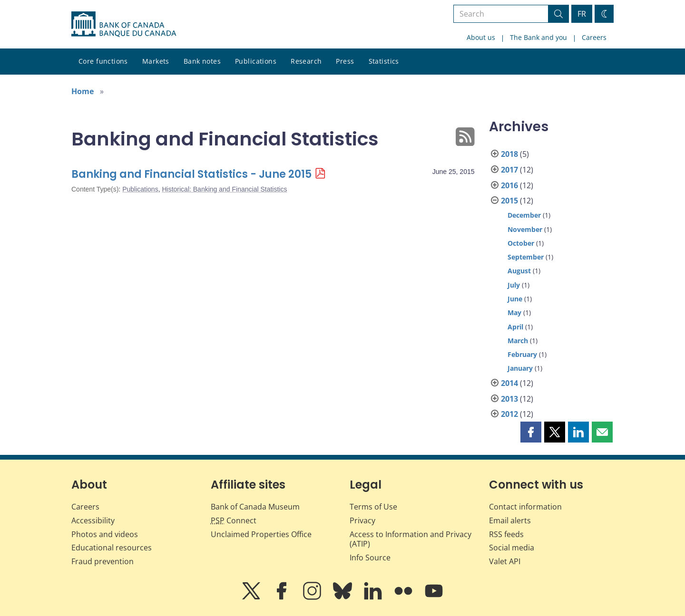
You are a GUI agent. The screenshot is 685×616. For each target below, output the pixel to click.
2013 (509, 399)
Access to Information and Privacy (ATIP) (411, 539)
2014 (509, 383)
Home (83, 91)
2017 (509, 170)
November (525, 229)
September (526, 257)
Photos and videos (105, 534)
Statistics (384, 61)
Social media (512, 548)
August (519, 271)
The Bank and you (538, 37)
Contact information (525, 507)
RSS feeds (506, 534)
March (518, 341)
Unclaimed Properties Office (261, 534)
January (520, 368)
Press (345, 61)
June (515, 299)
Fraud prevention (103, 561)
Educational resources (112, 548)
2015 (509, 201)
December (524, 215)
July (514, 285)
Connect (234, 520)
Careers (594, 37)
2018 (509, 154)
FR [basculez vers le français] (582, 14)
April (515, 327)
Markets (156, 61)
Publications (256, 61)
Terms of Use (373, 507)
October (521, 243)
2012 (509, 414)
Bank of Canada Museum (255, 507)
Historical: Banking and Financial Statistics (224, 189)
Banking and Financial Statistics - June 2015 (191, 174)
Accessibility (93, 520)
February (522, 354)
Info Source (370, 558)
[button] (531, 432)
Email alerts (510, 520)
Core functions (103, 61)
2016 (509, 185)
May (514, 313)
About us (481, 37)
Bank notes (202, 61)
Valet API (505, 561)
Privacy (362, 520)
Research (306, 61)
